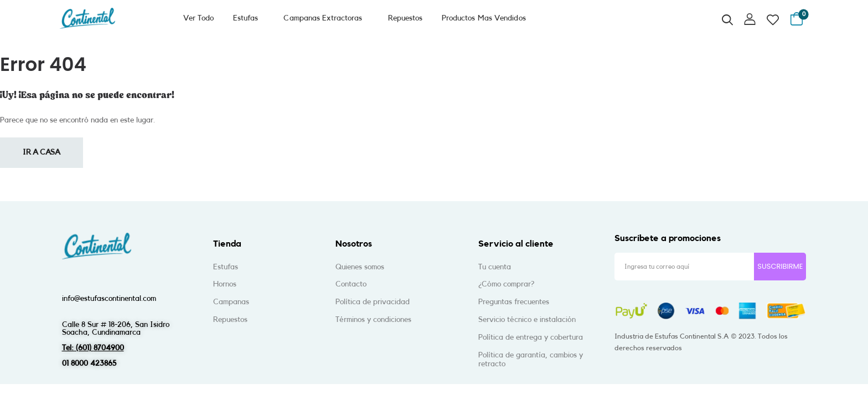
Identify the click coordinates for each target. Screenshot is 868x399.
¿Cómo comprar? (506, 284)
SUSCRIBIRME (780, 266)
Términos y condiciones (373, 320)
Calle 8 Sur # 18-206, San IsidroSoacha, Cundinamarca (116, 329)
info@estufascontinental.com (109, 299)
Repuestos (413, 18)
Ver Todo (199, 18)
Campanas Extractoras (327, 18)
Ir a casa (42, 152)
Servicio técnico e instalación (527, 320)
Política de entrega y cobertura (531, 337)
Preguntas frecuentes (514, 302)
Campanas (231, 302)
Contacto (351, 284)
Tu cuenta (495, 267)
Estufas (246, 18)
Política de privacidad (373, 302)
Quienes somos (360, 267)
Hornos (225, 284)
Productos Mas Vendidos (491, 18)
